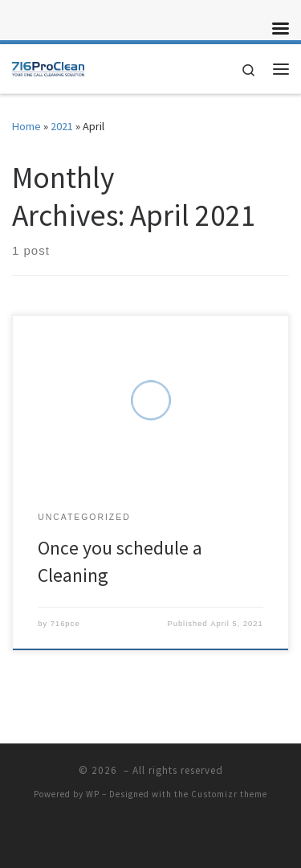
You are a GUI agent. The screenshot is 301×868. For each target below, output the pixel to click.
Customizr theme (229, 794)
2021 (62, 126)
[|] (48, 67)
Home (26, 126)
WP (93, 794)
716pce (65, 624)
